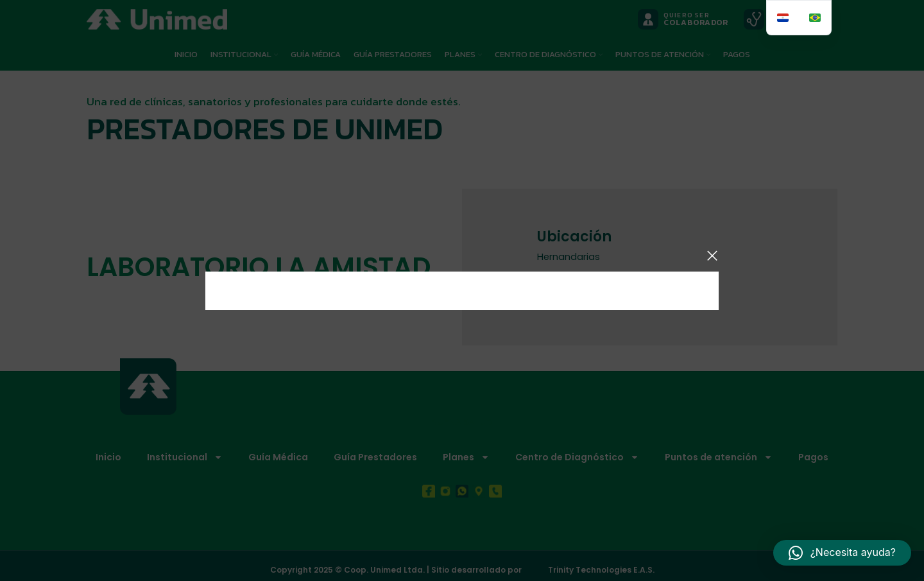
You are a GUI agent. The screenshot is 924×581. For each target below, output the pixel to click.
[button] (842, 553)
